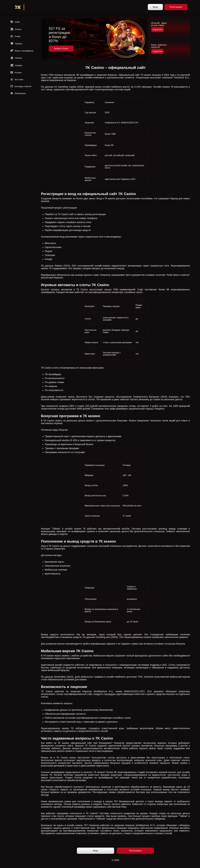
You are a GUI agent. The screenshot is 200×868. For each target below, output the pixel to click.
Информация (18, 93)
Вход (155, 7)
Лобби (15, 22)
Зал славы (17, 80)
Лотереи (16, 73)
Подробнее (157, 30)
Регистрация (176, 7)
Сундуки (16, 65)
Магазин (16, 58)
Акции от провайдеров (22, 51)
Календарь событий (21, 86)
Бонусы (16, 29)
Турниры (16, 44)
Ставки (15, 36)
